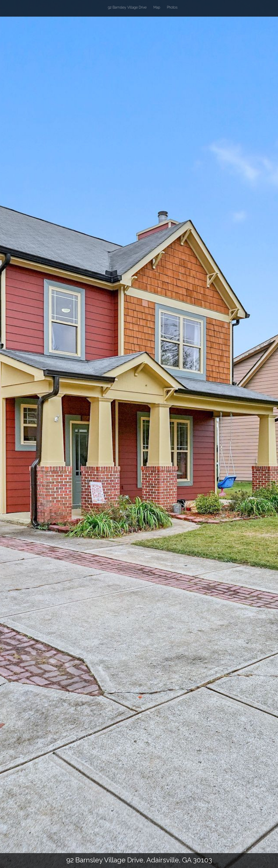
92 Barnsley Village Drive (127, 7)
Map (157, 7)
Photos (172, 7)
